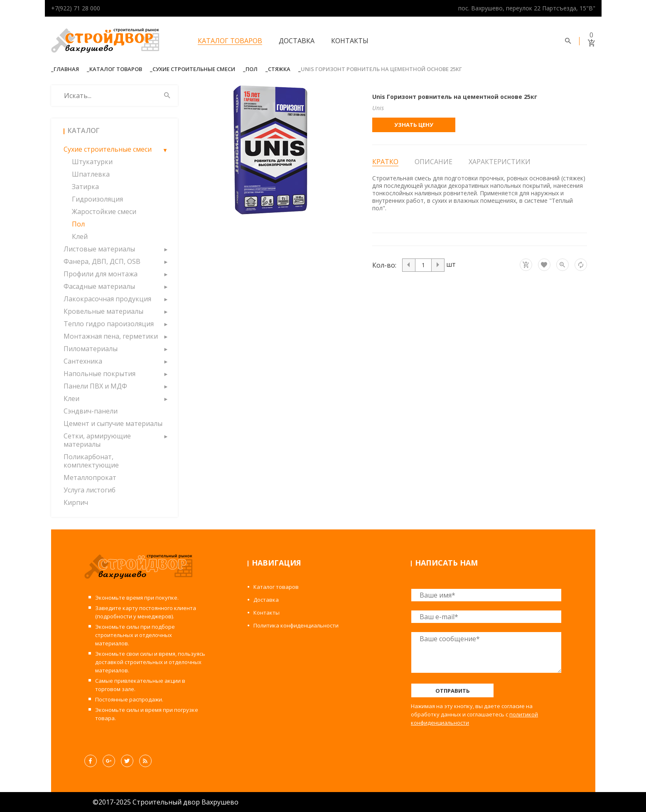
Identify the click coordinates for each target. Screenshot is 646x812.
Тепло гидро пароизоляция (109, 324)
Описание (434, 162)
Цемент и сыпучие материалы (113, 423)
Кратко (385, 162)
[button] (165, 149)
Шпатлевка (91, 174)
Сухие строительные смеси (194, 69)
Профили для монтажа (101, 274)
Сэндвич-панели (91, 411)
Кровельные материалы (103, 311)
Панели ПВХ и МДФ (95, 386)
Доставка (297, 41)
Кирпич (76, 502)
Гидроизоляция (97, 199)
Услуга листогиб (90, 490)
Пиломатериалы (91, 349)
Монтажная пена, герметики (111, 336)
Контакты (350, 41)
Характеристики (500, 162)
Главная (66, 69)
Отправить (453, 691)
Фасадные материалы (99, 286)
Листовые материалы (99, 249)
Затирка (85, 187)
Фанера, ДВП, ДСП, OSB (102, 261)
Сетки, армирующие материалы (97, 440)
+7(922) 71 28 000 (76, 8)
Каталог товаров (230, 41)
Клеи (71, 399)
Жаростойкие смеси (104, 212)
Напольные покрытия (99, 374)
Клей (80, 236)
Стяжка (279, 69)
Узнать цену (414, 125)
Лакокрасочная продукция (107, 299)
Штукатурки (92, 162)
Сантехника (83, 361)
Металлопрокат (90, 477)
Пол (252, 69)
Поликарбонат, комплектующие (91, 461)
